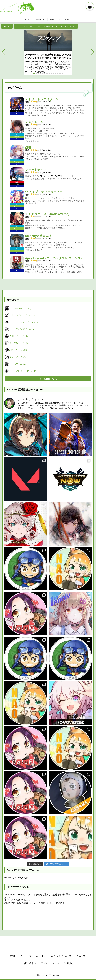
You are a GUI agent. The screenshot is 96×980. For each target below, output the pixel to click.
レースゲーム (17, 364)
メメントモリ (34, 122)
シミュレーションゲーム (23, 322)
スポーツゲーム (19, 336)
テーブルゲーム (19, 343)
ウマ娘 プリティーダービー (44, 192)
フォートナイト (36, 170)
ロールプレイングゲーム (23, 371)
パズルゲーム (18, 350)
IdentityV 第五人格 (38, 236)
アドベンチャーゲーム (22, 315)
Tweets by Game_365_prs (17, 877)
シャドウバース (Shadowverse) (47, 214)
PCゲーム (70, 19)
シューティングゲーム (22, 329)
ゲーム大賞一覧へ (48, 379)
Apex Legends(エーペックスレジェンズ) (53, 258)
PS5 (61, 19)
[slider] (36, 101)
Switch (52, 19)
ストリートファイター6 (41, 99)
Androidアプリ (40, 19)
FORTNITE (55, 176)
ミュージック (17, 357)
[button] (3, 52)
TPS (42, 176)
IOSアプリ (27, 19)
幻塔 (28, 147)
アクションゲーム (20, 308)
